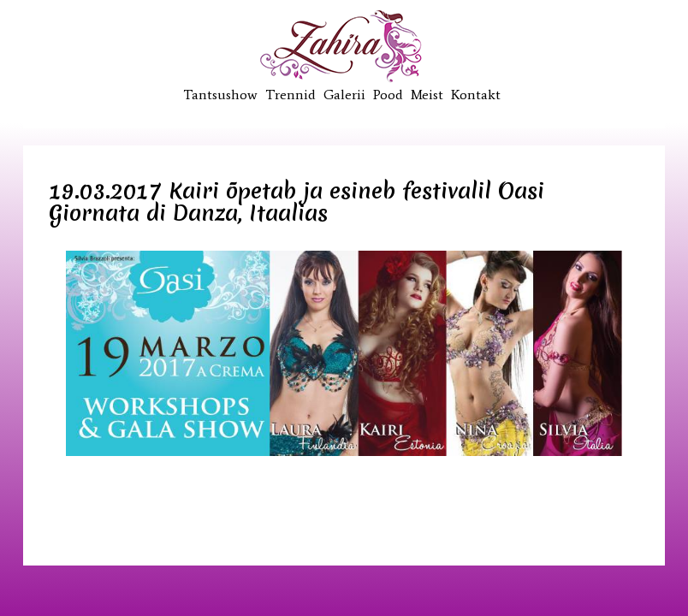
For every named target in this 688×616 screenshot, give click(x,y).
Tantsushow (220, 95)
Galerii (344, 95)
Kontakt (476, 95)
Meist (427, 95)
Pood (388, 95)
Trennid (291, 95)
